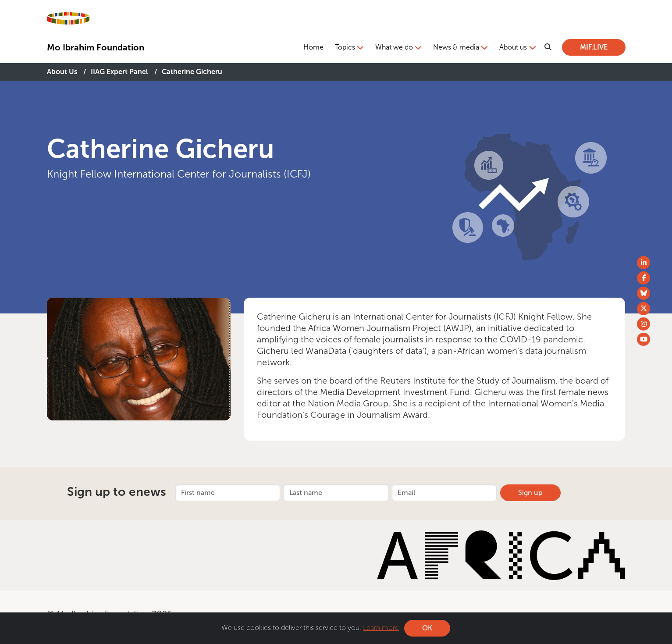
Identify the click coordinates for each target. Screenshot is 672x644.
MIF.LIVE (594, 47)
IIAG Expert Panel (119, 72)
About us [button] (513, 47)
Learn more (381, 628)
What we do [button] (394, 47)
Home (313, 47)
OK (427, 628)
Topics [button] (345, 47)
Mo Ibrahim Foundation (96, 47)
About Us (62, 72)
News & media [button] (456, 47)
